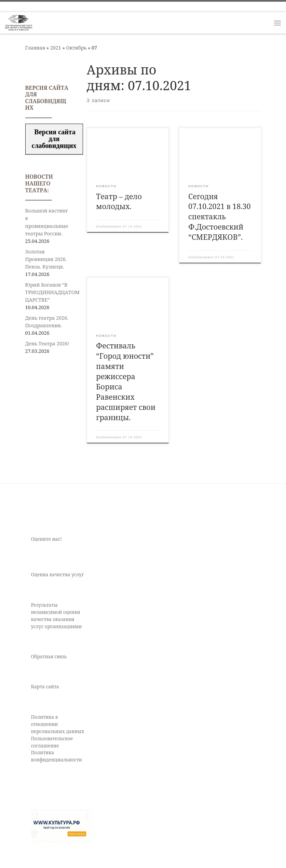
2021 (56, 48)
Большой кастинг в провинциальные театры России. (47, 222)
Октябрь (76, 48)
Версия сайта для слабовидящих (54, 139)
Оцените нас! (46, 539)
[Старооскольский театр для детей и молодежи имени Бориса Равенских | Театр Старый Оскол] (19, 22)
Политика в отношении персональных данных (57, 724)
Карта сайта (45, 687)
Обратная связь (49, 657)
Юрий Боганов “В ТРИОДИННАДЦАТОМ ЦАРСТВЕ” (52, 292)
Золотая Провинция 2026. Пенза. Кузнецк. (46, 259)
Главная (35, 48)
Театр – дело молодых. (119, 201)
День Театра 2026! (47, 343)
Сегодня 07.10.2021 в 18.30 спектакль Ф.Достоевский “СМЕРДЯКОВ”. (219, 217)
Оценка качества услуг (57, 575)
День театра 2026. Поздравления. (47, 322)
